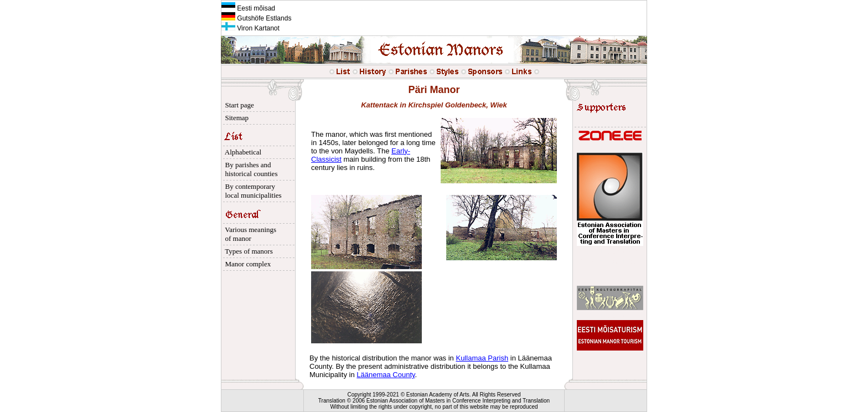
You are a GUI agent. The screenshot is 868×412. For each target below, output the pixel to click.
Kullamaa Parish (482, 358)
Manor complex (246, 264)
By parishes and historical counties (249, 169)
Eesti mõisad (248, 8)
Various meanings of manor (249, 234)
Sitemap (235, 118)
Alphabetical (241, 152)
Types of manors (247, 251)
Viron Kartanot (250, 28)
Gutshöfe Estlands (256, 18)
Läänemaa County (386, 375)
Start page (238, 105)
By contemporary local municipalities (252, 191)
